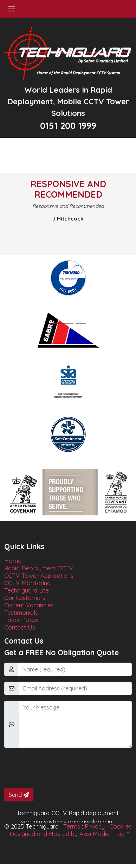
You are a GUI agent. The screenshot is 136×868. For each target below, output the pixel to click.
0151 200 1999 (68, 126)
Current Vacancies (29, 605)
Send (19, 795)
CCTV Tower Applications (39, 575)
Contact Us (20, 627)
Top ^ (122, 834)
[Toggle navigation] (12, 9)
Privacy (95, 826)
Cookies (121, 826)
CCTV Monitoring (27, 583)
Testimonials (21, 612)
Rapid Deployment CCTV (38, 568)
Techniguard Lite (27, 590)
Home (13, 561)
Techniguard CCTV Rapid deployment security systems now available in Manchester (68, 822)
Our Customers (25, 598)
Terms (72, 826)
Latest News (21, 620)
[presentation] (58, 767)
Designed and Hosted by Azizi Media (60, 834)
